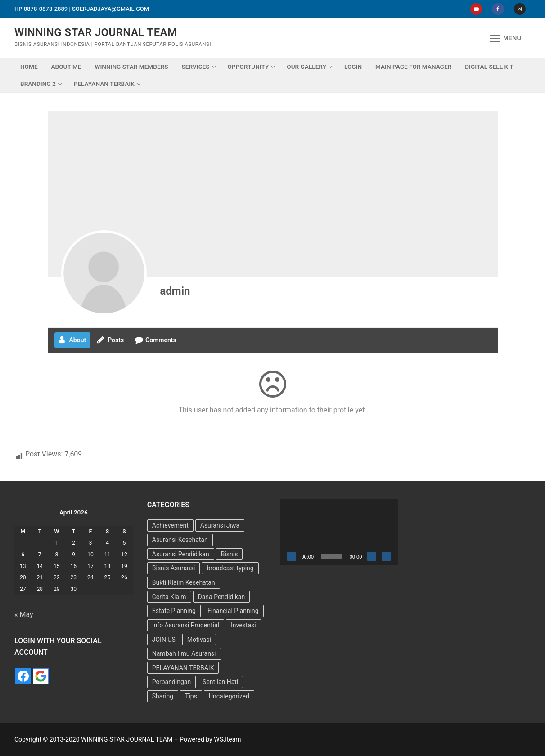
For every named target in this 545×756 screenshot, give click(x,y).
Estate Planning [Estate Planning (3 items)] (174, 611)
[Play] (292, 556)
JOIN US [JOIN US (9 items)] (164, 640)
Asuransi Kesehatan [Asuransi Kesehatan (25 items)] (180, 540)
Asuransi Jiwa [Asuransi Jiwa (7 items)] (220, 525)
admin (175, 291)
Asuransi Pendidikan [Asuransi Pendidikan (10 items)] (181, 554)
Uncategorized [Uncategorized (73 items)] (229, 696)
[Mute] (372, 556)
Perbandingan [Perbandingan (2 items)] (171, 682)
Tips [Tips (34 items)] (191, 696)
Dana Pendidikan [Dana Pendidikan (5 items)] (222, 597)
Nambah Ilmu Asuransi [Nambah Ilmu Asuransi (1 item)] (184, 653)
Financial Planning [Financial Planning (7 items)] (233, 611)
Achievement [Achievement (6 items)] (170, 525)
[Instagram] (520, 9)
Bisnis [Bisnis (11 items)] (230, 554)
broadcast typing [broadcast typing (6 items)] (230, 568)
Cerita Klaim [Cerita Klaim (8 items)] (169, 597)
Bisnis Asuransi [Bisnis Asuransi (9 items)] (174, 568)
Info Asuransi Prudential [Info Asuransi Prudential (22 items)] (186, 625)
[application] (339, 532)
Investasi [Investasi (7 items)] (243, 625)
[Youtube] (476, 9)
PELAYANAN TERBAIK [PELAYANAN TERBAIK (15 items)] (183, 668)
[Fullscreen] (386, 556)
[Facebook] (498, 9)
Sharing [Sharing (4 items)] (163, 696)
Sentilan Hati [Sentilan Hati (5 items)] (220, 682)
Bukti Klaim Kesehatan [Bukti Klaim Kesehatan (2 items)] (184, 582)
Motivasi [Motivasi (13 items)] (199, 640)
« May (24, 615)
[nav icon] (505, 38)
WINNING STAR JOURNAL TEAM (96, 32)
